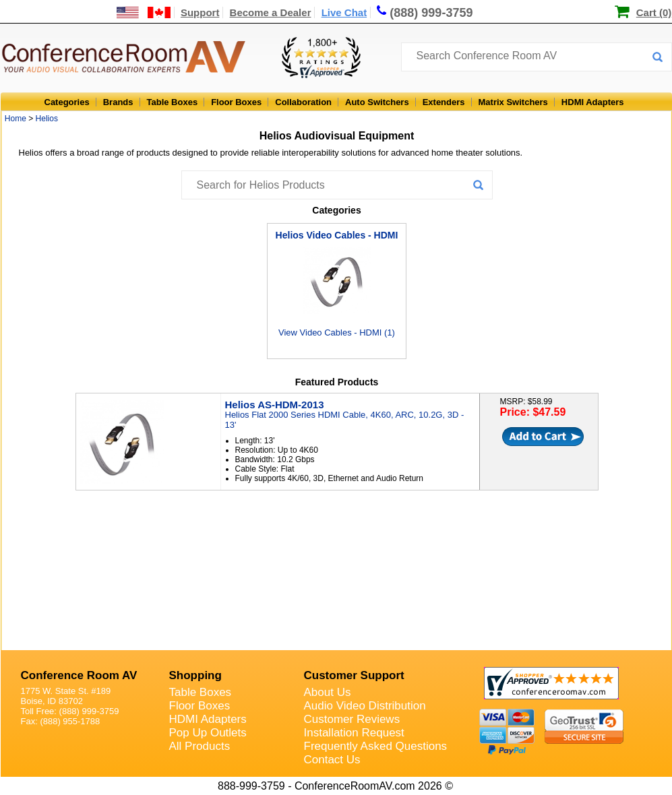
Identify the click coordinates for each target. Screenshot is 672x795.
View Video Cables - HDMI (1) (337, 284)
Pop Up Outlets (208, 733)
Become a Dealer (271, 12)
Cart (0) (654, 12)
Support (200, 12)
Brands (118, 102)
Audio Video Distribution (365, 706)
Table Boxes (173, 102)
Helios (47, 119)
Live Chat (344, 12)
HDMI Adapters (593, 102)
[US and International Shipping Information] (144, 12)
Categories (67, 102)
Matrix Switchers (513, 102)
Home (16, 119)
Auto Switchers (377, 102)
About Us (328, 692)
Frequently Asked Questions (376, 746)
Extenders (444, 102)
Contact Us (332, 760)
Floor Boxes (236, 102)
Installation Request (354, 733)
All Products (200, 746)
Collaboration (303, 102)
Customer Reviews (352, 719)
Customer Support (354, 675)
